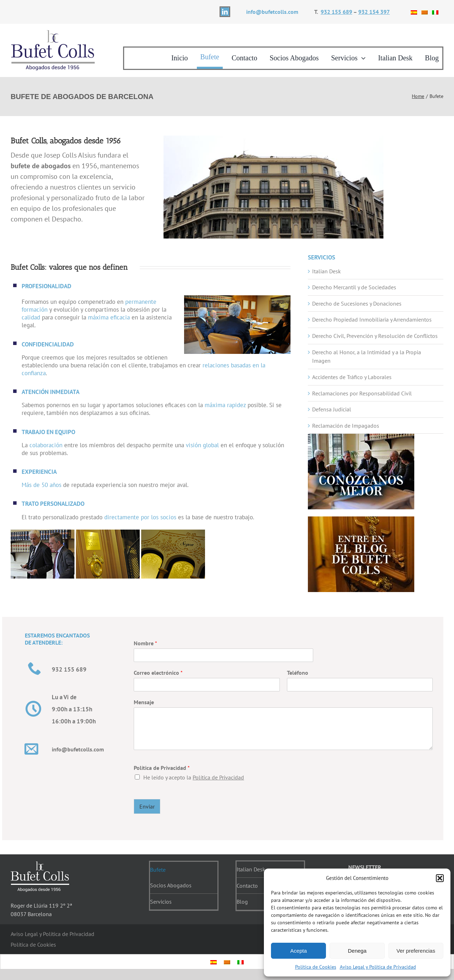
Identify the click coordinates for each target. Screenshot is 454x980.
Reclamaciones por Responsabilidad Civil (362, 393)
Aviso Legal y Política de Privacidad (378, 967)
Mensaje (144, 702)
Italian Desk (326, 271)
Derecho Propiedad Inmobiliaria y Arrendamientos (372, 319)
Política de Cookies (316, 967)
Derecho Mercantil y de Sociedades (354, 287)
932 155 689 (336, 12)
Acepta (298, 951)
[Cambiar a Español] (414, 12)
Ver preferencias (416, 951)
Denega (357, 951)
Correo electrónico (158, 673)
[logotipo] (53, 32)
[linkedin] (225, 12)
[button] (440, 878)
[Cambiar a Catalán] (425, 12)
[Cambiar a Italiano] (435, 12)
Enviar (147, 806)
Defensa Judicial (332, 409)
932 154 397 (374, 12)
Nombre (145, 643)
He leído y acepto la (194, 777)
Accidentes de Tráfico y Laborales (352, 377)
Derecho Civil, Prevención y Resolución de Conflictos (375, 336)
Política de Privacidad (162, 768)
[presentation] (345, 787)
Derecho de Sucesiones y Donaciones (357, 303)
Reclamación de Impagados (346, 426)
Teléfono (298, 673)
